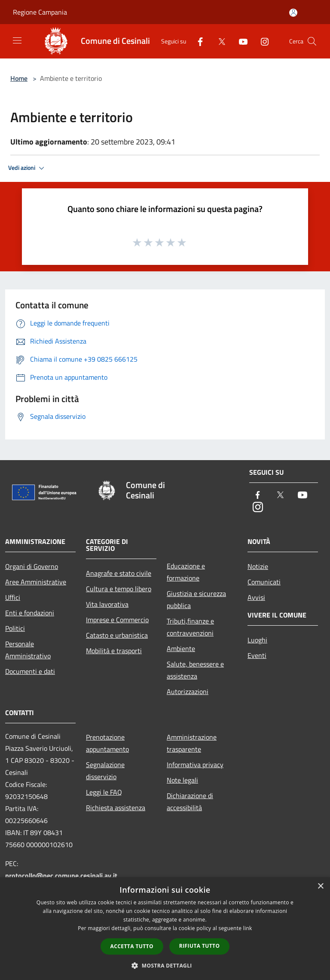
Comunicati (264, 582)
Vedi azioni (27, 168)
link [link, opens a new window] (248, 928)
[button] (165, 965)
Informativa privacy (195, 765)
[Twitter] (218, 41)
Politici (15, 628)
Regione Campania (40, 12)
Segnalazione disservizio (105, 771)
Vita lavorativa (107, 604)
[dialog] (165, 929)
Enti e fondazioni (30, 613)
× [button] (320, 886)
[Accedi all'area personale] (293, 13)
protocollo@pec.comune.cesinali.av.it (61, 876)
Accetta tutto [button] (132, 946)
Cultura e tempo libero (119, 589)
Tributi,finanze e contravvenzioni (190, 627)
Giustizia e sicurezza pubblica (196, 599)
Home (19, 78)
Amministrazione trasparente (192, 743)
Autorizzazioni (188, 691)
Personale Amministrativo (28, 650)
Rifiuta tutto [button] (200, 946)
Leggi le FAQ (104, 792)
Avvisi (256, 597)
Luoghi (257, 640)
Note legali (182, 780)
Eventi (257, 655)
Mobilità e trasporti (114, 651)
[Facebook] (197, 41)
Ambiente (181, 648)
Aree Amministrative (36, 582)
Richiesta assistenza (116, 808)
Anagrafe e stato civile (119, 573)
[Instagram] (261, 41)
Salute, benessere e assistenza (195, 670)
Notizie (258, 566)
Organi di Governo (32, 566)
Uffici (13, 597)
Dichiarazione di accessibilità (190, 802)
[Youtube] (240, 41)
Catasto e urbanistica (117, 635)
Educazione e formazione (186, 572)
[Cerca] (312, 41)
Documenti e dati (30, 671)
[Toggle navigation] (17, 40)
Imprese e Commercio (117, 620)
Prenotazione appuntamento (107, 743)
